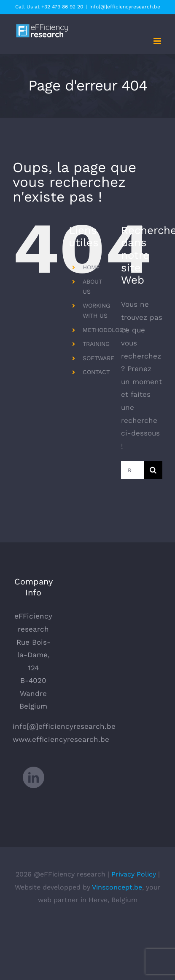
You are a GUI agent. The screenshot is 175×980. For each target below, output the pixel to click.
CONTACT (96, 372)
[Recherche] (153, 470)
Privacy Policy (134, 874)
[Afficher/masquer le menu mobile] (158, 41)
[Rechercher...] (132, 470)
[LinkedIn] (34, 777)
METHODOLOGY (105, 330)
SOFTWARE (98, 358)
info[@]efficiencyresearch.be (125, 7)
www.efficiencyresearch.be (61, 739)
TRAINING (96, 344)
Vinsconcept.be (117, 887)
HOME (91, 267)
